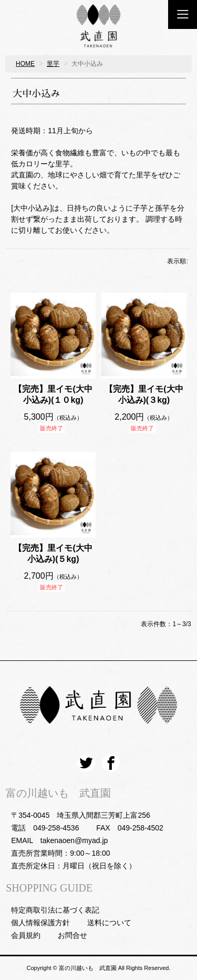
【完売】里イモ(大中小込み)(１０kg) (53, 394)
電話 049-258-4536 (45, 828)
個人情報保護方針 (40, 923)
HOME (25, 64)
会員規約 (26, 935)
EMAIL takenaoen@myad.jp (59, 840)
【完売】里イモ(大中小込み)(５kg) (53, 553)
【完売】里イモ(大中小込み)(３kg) (144, 394)
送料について (109, 923)
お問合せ (72, 935)
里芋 (53, 64)
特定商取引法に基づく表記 (55, 910)
